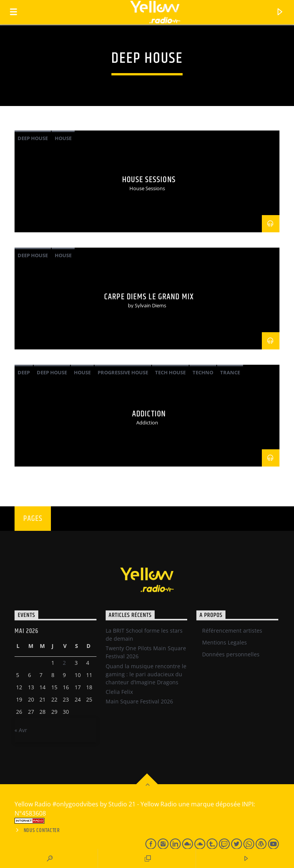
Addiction (149, 414)
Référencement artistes (232, 631)
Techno (203, 372)
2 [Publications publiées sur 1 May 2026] (64, 663)
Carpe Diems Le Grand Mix (149, 297)
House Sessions (149, 180)
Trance (230, 372)
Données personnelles (231, 654)
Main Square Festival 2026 (139, 701)
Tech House (170, 372)
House (63, 138)
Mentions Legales (225, 642)
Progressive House (123, 372)
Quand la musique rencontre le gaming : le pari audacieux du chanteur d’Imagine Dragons (146, 674)
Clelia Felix (119, 692)
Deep (24, 372)
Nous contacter (42, 830)
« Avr (21, 730)
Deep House (33, 138)
